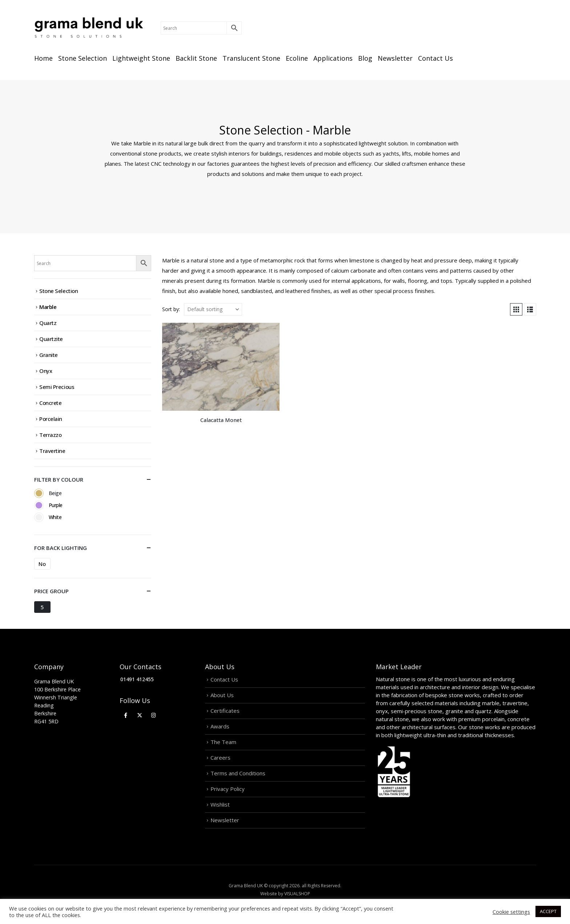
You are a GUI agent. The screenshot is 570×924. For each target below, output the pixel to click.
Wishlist (220, 804)
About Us (222, 695)
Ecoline (297, 58)
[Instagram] (154, 715)
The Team (223, 742)
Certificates (225, 711)
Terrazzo (50, 435)
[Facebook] (126, 715)
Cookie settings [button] (511, 912)
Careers (220, 758)
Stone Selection (83, 58)
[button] (516, 309)
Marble (48, 307)
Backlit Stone (196, 58)
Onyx (46, 371)
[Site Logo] (89, 28)
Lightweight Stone (141, 58)
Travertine (52, 451)
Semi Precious (57, 387)
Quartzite (51, 339)
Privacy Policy (228, 789)
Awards (220, 726)
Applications (333, 58)
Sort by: (171, 309)
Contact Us (435, 58)
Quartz (48, 323)
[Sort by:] (213, 309)
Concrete (50, 403)
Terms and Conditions (238, 773)
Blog (365, 58)
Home (43, 58)
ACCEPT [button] (548, 911)
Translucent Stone (251, 58)
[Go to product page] (221, 367)
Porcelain (51, 419)
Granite (49, 355)
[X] (140, 715)
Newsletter (395, 58)
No (42, 564)
